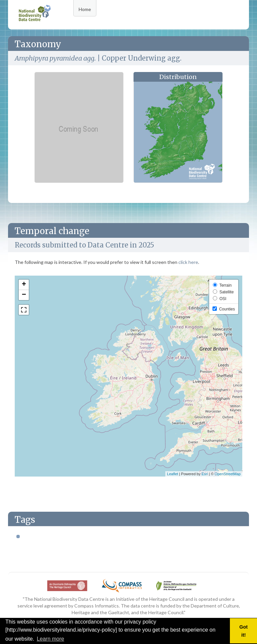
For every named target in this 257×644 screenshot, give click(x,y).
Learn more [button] (51, 639)
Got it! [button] (243, 631)
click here (188, 262)
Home (85, 9)
